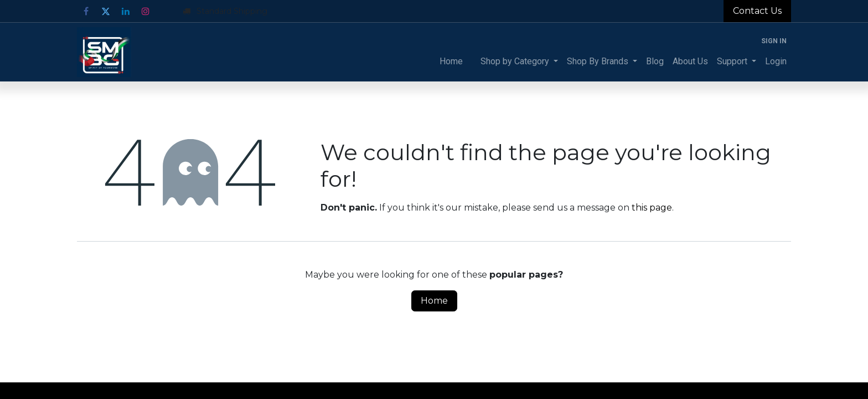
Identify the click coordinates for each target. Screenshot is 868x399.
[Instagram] (146, 11)
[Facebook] (86, 11)
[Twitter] (106, 11)
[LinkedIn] (126, 11)
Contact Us (757, 11)
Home (434, 301)
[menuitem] (451, 62)
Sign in (774, 41)
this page (652, 208)
